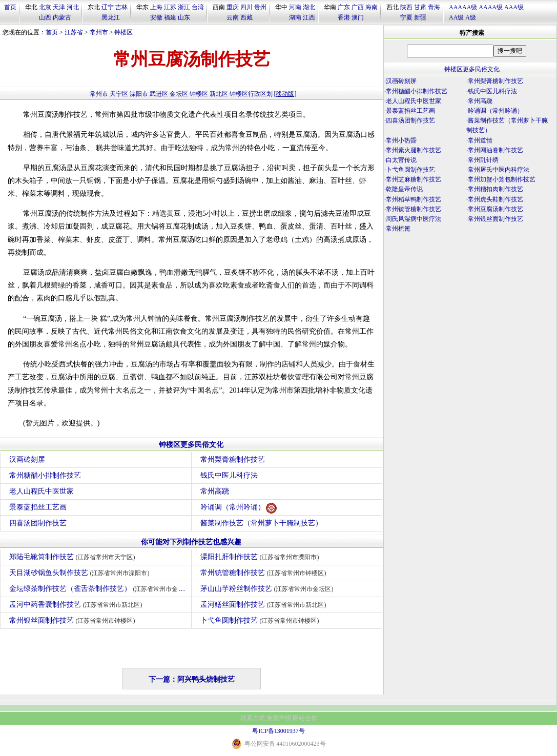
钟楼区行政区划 (251, 94)
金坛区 (179, 94)
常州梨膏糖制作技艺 (233, 459)
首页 (10, 7)
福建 (170, 17)
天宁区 (119, 94)
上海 (156, 7)
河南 (295, 7)
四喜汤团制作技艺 (38, 523)
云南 (233, 17)
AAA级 (514, 7)
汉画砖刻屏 (27, 459)
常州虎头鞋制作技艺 (496, 199)
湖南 (295, 17)
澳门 (358, 17)
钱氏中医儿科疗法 (229, 475)
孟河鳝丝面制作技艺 (265, 605)
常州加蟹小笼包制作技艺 (502, 179)
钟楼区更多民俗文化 (191, 445)
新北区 (219, 94)
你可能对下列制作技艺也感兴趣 (191, 542)
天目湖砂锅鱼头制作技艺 (81, 573)
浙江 (184, 7)
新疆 (420, 17)
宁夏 (406, 17)
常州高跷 (215, 491)
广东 (344, 7)
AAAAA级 (463, 7)
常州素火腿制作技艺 (414, 150)
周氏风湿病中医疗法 (414, 219)
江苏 (170, 7)
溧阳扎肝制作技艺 (261, 557)
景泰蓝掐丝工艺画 (38, 507)
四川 (246, 7)
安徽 (156, 17)
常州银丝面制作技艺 (74, 620)
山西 (45, 17)
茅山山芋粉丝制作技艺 (268, 589)
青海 (434, 7)
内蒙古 (62, 17)
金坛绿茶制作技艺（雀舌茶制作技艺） (100, 589)
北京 (45, 7)
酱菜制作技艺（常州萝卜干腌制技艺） (261, 523)
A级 (471, 17)
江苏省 (74, 32)
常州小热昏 (401, 140)
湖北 (309, 7)
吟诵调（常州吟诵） (239, 508)
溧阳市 (139, 94)
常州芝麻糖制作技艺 (414, 179)
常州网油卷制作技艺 (496, 150)
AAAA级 (491, 7)
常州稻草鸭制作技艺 (414, 199)
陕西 (406, 7)
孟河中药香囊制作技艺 (77, 605)
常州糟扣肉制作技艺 (496, 189)
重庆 (233, 7)
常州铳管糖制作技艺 (265, 573)
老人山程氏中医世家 (42, 491)
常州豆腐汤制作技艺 (496, 209)
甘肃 (420, 7)
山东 (184, 17)
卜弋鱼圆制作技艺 (261, 620)
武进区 (159, 94)
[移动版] (285, 94)
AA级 (456, 17)
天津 (59, 7)
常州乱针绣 (483, 160)
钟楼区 (123, 32)
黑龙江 (111, 17)
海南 (372, 7)
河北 (73, 7)
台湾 (198, 7)
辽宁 (108, 7)
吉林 (121, 7)
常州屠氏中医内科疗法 (499, 170)
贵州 (260, 7)
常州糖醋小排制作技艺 (45, 475)
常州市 (99, 32)
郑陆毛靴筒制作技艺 (74, 557)
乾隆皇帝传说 (404, 189)
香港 (344, 17)
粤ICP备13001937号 (278, 731)
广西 (358, 7)
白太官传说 (401, 160)
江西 (309, 17)
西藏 (246, 17)
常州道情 (480, 140)
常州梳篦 (398, 229)
